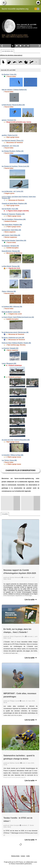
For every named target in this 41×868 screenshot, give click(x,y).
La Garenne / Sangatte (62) (10, 348)
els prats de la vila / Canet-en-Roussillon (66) (16, 440)
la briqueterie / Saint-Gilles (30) (11, 230)
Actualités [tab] (5, 514)
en (38, 9)
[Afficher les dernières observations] (11, 55)
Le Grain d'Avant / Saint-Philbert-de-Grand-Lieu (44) (18, 317)
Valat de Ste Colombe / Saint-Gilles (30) (14, 241)
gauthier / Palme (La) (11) (10, 135)
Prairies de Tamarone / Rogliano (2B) (13, 214)
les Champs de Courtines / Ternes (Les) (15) (15, 166)
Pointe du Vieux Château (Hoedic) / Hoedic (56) (16, 343)
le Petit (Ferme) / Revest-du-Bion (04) (13, 105)
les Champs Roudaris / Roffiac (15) (13, 151)
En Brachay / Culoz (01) (9, 74)
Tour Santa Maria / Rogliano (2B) (12, 225)
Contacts (23, 856)
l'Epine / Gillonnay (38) (9, 291)
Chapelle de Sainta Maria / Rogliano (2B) (14, 204)
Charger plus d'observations (20, 470)
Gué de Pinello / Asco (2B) (10, 209)
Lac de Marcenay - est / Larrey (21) (12, 191)
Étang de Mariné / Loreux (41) (11, 312)
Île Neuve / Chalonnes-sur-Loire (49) (13, 338)
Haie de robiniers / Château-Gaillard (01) (14, 90)
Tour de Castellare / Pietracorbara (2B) (14, 219)
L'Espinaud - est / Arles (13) (10, 146)
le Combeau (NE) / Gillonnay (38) (12, 307)
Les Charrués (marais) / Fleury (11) (13, 141)
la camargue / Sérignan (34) (10, 246)
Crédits (28, 856)
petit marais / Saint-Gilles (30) (11, 235)
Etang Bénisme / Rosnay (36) (11, 251)
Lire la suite (31, 600)
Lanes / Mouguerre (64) (9, 363)
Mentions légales (15, 856)
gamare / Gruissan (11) (9, 120)
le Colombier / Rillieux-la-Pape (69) (13, 455)
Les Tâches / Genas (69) (9, 460)
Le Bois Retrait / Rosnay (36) (11, 266)
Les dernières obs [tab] (7, 51)
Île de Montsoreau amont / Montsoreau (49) (15, 332)
